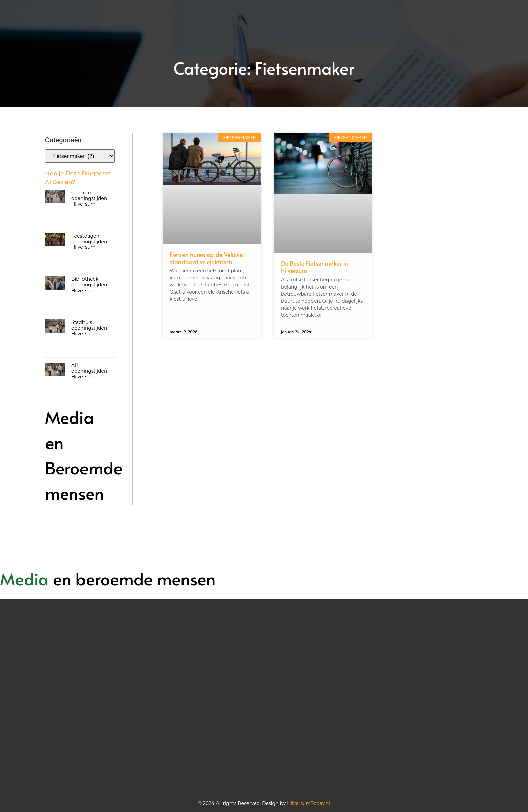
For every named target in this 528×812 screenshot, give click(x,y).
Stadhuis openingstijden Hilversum (89, 328)
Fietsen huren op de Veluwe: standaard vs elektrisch (207, 258)
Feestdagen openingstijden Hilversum (89, 241)
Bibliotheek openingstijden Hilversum (89, 284)
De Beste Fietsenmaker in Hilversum (315, 267)
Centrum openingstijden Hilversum (89, 198)
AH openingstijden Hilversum (89, 371)
